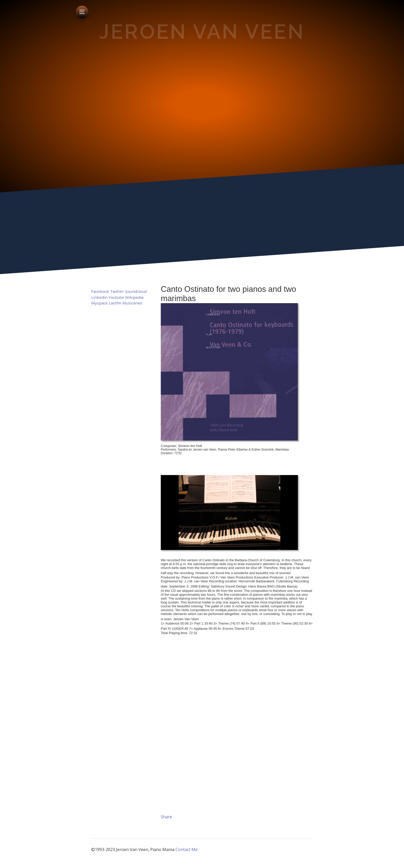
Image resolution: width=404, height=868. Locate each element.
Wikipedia (134, 297)
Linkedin (99, 297)
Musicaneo (132, 303)
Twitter (117, 291)
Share (166, 817)
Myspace (99, 303)
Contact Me (187, 849)
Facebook (100, 291)
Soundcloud (136, 291)
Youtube (116, 297)
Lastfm (115, 303)
